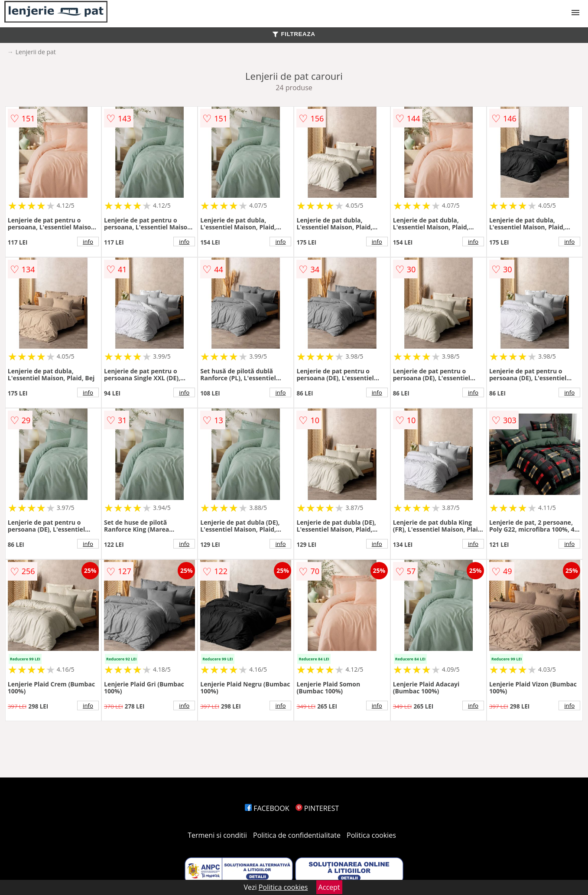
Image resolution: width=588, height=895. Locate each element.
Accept (329, 887)
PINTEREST (317, 808)
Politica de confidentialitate (297, 835)
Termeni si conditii (217, 835)
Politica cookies (371, 835)
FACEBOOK (267, 808)
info (88, 242)
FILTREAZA (294, 34)
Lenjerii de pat (36, 52)
